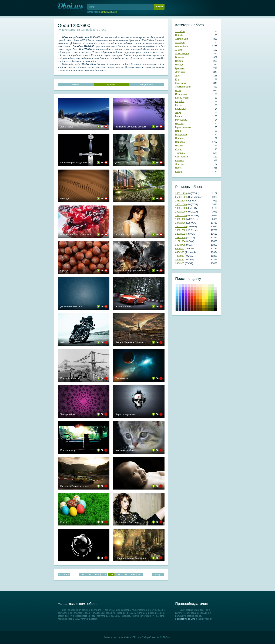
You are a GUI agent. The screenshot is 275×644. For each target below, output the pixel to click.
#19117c (183, 304)
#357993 (177, 304)
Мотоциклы (181, 120)
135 (97, 574)
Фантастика (182, 157)
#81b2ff (180, 292)
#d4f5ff (177, 286)
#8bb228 (210, 301)
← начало (64, 574)
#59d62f (213, 298)
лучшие (111, 84)
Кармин (192, 304)
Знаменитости (183, 87)
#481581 (186, 304)
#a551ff (186, 292)
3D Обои (180, 31)
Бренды (179, 57)
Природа (180, 142)
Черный (216, 310)
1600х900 (180, 219)
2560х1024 (181, 197)
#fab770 (198, 292)
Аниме (179, 50)
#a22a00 (195, 304)
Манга (179, 116)
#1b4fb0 (180, 304)
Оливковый (207, 307)
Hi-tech (179, 35)
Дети (178, 76)
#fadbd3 (195, 286)
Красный (192, 298)
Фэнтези (180, 164)
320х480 (180, 260)
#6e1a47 (189, 304)
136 (104, 574)
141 (140, 574)
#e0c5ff (186, 286)
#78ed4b (213, 295)
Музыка (179, 124)
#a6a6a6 (216, 295)
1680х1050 (181, 215)
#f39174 (195, 292)
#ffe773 (204, 295)
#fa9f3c (198, 295)
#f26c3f (195, 295)
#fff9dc (204, 286)
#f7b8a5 (195, 289)
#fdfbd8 (207, 286)
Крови (192, 301)
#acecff (177, 289)
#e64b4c (192, 295)
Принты (179, 138)
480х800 (180, 256)
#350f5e (186, 307)
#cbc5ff (183, 286)
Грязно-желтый (204, 310)
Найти (159, 7)
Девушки (180, 72)
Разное (179, 146)
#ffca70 (201, 292)
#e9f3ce (210, 286)
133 (82, 574)
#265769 (177, 307)
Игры (178, 90)
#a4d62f (210, 298)
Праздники (181, 135)
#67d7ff (177, 295)
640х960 (180, 252)
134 (89, 574)
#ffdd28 (204, 301)
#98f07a (213, 292)
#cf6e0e (198, 301)
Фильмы (180, 160)
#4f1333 (189, 307)
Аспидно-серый (177, 310)
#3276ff (180, 298)
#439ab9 (177, 301)
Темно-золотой (204, 307)
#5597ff (180, 295)
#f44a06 (195, 298)
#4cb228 (213, 301)
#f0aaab (192, 289)
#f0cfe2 (189, 286)
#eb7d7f (192, 292)
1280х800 (180, 237)
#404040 (216, 304)
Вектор (179, 61)
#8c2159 (189, 301)
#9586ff (183, 289)
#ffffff (216, 286)
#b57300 (201, 304)
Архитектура (182, 54)
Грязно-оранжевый (198, 310)
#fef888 (207, 292)
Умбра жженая (195, 307)
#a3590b (198, 304)
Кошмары (180, 109)
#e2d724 (207, 301)
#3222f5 (183, 295)
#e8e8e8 (216, 289)
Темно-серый (216, 307)
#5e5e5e (216, 301)
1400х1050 (181, 226)
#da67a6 (189, 292)
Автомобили (182, 46)
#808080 (216, 298)
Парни (179, 131)
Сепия (201, 310)
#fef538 (207, 298)
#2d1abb (183, 298)
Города (179, 65)
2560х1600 (181, 204)
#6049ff (183, 292)
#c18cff (186, 289)
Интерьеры (181, 94)
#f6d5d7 (192, 286)
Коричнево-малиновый (192, 307)
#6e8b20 (210, 304)
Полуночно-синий (180, 310)
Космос (179, 105)
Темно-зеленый (213, 310)
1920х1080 (181, 208)
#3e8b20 (213, 304)
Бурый (189, 310)
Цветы (179, 168)
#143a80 (180, 307)
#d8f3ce (213, 286)
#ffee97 (204, 292)
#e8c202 (204, 304)
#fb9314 (198, 298)
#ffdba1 (201, 289)
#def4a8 (210, 289)
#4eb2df (177, 298)
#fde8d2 (198, 286)
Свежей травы (213, 307)
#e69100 (201, 301)
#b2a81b (207, 304)
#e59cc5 (189, 289)
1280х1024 (181, 234)
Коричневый (198, 307)
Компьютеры (182, 98)
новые (76, 84)
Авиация (180, 43)
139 (125, 574)
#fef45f (207, 295)
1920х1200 (181, 212)
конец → (158, 574)
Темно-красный (192, 310)
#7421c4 (186, 298)
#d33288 (189, 295)
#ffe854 (204, 298)
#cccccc (216, 292)
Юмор (178, 171)
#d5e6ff (180, 286)
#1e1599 (183, 301)
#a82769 (189, 298)
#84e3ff (177, 292)
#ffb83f (201, 295)
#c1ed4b (210, 295)
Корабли (180, 101)
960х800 (180, 249)
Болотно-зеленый (210, 310)
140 (133, 574)
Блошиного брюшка (195, 310)
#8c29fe (186, 295)
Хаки (207, 310)
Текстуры (180, 153)
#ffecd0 (201, 286)
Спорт (178, 149)
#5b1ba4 (186, 301)
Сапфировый (183, 310)
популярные (147, 84)
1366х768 (180, 230)
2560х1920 (181, 193)
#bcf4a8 (213, 289)
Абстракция (182, 39)
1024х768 (180, 245)
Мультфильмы (183, 127)
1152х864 (180, 241)
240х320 (180, 263)
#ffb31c (201, 298)
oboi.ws (110, 637)
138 (118, 574)
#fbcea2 (198, 289)
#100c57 (183, 307)
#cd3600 (195, 301)
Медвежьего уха (201, 307)
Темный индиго (186, 310)
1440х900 (180, 223)
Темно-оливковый (210, 307)
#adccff (180, 289)
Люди (178, 112)
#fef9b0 (207, 289)
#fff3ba (204, 289)
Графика (180, 68)
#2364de (180, 301)
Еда (177, 79)
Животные (181, 83)
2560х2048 (181, 201)
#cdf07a (210, 292)
